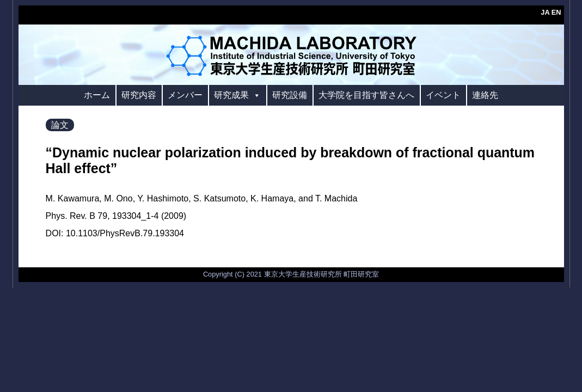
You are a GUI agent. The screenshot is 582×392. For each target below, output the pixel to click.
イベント (443, 95)
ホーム (97, 95)
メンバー (185, 95)
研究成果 (237, 95)
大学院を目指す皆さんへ (366, 95)
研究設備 (290, 95)
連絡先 (485, 95)
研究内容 (139, 95)
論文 (60, 125)
